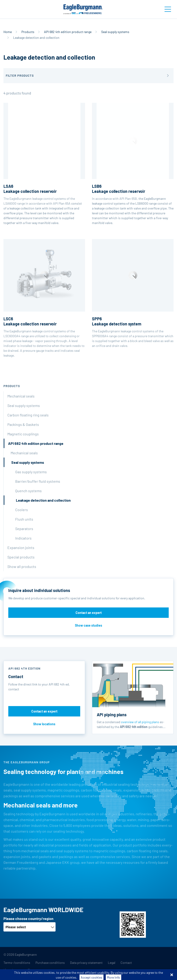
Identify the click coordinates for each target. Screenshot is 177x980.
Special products (21, 557)
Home (8, 32)
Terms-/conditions (17, 963)
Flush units (24, 519)
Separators (24, 529)
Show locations (44, 724)
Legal (112, 963)
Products (28, 32)
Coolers (22, 510)
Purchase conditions (50, 963)
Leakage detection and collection (43, 500)
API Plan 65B (128, 199)
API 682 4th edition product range (68, 32)
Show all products (22, 566)
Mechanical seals (21, 396)
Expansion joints (21, 548)
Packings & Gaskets (23, 424)
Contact (126, 963)
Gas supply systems (31, 472)
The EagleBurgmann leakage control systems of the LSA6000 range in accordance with (44, 154)
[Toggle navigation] (168, 9)
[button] (88, 76)
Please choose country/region (28, 918)
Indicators (23, 538)
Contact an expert (89, 613)
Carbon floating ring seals (28, 415)
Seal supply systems (115, 32)
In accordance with (133, 152)
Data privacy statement (86, 963)
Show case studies (88, 625)
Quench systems (28, 491)
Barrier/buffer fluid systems (38, 481)
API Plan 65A (62, 203)
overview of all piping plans (140, 722)
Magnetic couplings (23, 434)
